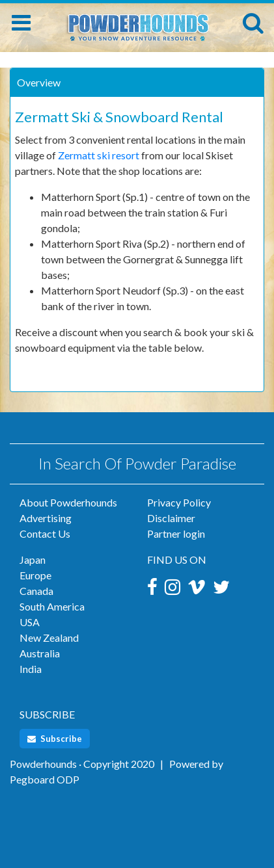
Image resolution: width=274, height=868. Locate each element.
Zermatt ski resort (99, 155)
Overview (39, 82)
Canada (36, 591)
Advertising (46, 518)
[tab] (137, 83)
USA (30, 622)
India (31, 669)
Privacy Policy (179, 502)
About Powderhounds (68, 502)
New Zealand (49, 638)
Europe (35, 575)
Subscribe (55, 739)
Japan (33, 559)
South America (52, 606)
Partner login (176, 533)
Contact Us (45, 533)
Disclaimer (171, 518)
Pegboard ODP (45, 779)
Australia (40, 653)
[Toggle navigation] (21, 23)
